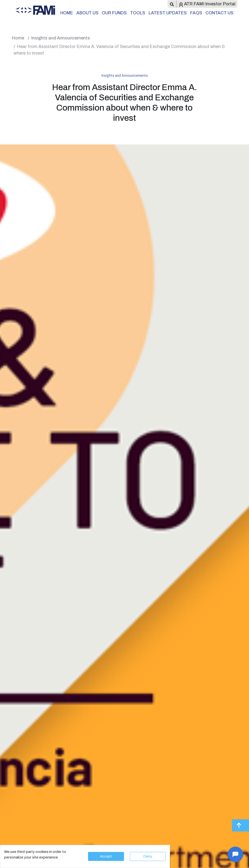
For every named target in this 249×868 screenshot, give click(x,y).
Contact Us (219, 13)
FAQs (196, 13)
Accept (106, 856)
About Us (87, 13)
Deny (148, 856)
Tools (138, 13)
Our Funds (114, 13)
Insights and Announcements (61, 38)
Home (67, 13)
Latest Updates (168, 13)
